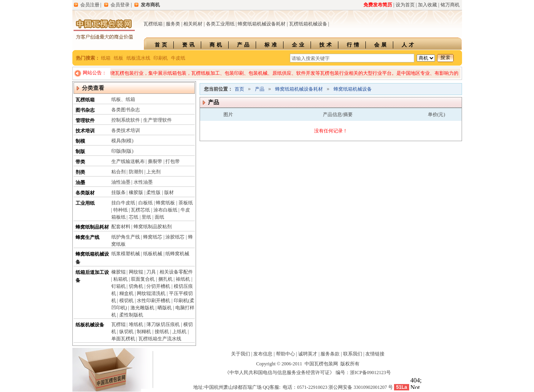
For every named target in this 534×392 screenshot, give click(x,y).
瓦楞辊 (118, 324)
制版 (80, 151)
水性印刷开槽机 (153, 301)
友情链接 (375, 354)
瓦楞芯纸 (140, 210)
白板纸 (146, 203)
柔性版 (153, 192)
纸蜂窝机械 (177, 254)
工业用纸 (85, 203)
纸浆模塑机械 (126, 254)
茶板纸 (186, 203)
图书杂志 (85, 110)
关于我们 (241, 354)
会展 (381, 45)
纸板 (118, 58)
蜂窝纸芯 (153, 237)
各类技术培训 (126, 130)
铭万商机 (450, 5)
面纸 (159, 217)
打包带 (173, 161)
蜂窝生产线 (87, 237)
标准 (272, 45)
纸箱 (106, 58)
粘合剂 (118, 172)
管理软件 (85, 120)
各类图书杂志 (126, 110)
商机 (217, 45)
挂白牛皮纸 (123, 203)
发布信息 (263, 354)
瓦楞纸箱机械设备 (308, 24)
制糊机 (144, 332)
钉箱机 (118, 286)
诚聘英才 (308, 354)
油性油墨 (121, 182)
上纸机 (179, 332)
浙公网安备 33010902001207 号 (361, 387)
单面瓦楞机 (123, 339)
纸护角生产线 (126, 237)
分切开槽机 (158, 286)
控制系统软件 (126, 120)
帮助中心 (285, 354)
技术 (326, 45)
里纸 (146, 217)
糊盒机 (126, 293)
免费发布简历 (378, 5)
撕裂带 (155, 161)
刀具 (151, 272)
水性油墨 (143, 182)
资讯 (189, 45)
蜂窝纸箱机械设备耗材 (262, 24)
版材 (169, 192)
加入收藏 (427, 5)
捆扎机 (165, 279)
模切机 (126, 301)
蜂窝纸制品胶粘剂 (153, 227)
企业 (299, 45)
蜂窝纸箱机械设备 (353, 89)
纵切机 (126, 332)
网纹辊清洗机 (151, 293)
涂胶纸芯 (175, 237)
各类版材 (85, 193)
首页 (162, 45)
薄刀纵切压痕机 (163, 324)
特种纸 (120, 210)
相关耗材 (193, 24)
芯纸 (134, 217)
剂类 (80, 172)
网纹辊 (136, 272)
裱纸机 (183, 279)
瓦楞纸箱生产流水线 (160, 339)
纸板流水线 (138, 58)
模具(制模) (122, 141)
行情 (354, 45)
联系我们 (353, 354)
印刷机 (161, 58)
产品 (244, 45)
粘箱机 (120, 279)
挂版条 (118, 192)
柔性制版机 (131, 315)
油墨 (80, 182)
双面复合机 (143, 279)
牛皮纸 (178, 58)
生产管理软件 (157, 120)
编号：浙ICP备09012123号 (363, 373)
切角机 (136, 286)
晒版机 (165, 308)
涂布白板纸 (165, 210)
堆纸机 (136, 324)
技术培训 (85, 131)
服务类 (173, 24)
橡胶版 (136, 192)
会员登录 (120, 5)
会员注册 (90, 5)
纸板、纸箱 (123, 99)
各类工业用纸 (220, 24)
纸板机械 (153, 254)
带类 (80, 162)
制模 (80, 141)
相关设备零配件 (176, 272)
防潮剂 (136, 172)
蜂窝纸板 (165, 203)
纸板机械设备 (90, 325)
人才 (409, 45)
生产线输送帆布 (128, 161)
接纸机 (162, 332)
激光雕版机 (142, 308)
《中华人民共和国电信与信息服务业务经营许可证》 (280, 373)
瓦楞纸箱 (153, 24)
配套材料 (121, 227)
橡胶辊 (118, 272)
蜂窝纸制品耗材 (92, 227)
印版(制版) (122, 151)
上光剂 (153, 172)
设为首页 (405, 5)
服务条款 (330, 354)
